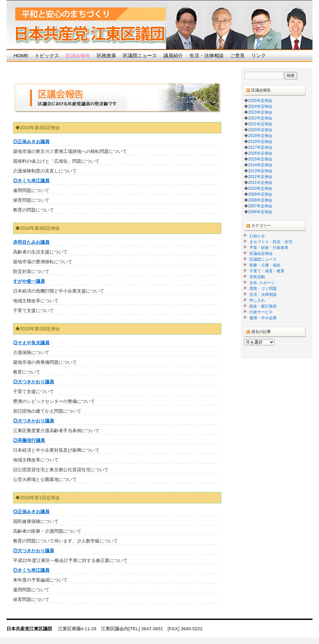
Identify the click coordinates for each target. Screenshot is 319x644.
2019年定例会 (260, 136)
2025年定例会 (260, 101)
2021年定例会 (260, 124)
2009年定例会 (260, 194)
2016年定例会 (260, 153)
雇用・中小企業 (263, 318)
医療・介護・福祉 (265, 265)
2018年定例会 (260, 142)
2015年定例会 (260, 159)
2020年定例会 (260, 130)
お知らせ (257, 236)
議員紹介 (173, 55)
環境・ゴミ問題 (263, 289)
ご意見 (237, 55)
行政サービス (261, 312)
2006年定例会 (260, 212)
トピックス (47, 55)
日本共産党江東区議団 (30, 629)
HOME (21, 55)
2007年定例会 (260, 206)
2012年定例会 (260, 177)
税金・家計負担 (263, 306)
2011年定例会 (260, 183)
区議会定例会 (261, 253)
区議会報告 (78, 55)
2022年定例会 (260, 118)
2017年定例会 (260, 147)
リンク (259, 55)
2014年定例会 (260, 165)
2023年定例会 (260, 112)
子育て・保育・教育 (267, 271)
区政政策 (106, 55)
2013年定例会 (260, 171)
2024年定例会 (260, 106)
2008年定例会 (260, 200)
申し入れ (257, 300)
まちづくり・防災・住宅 (271, 242)
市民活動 (257, 277)
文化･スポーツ (262, 283)
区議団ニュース (140, 55)
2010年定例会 (260, 188)
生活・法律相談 (207, 55)
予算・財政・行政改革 (269, 248)
